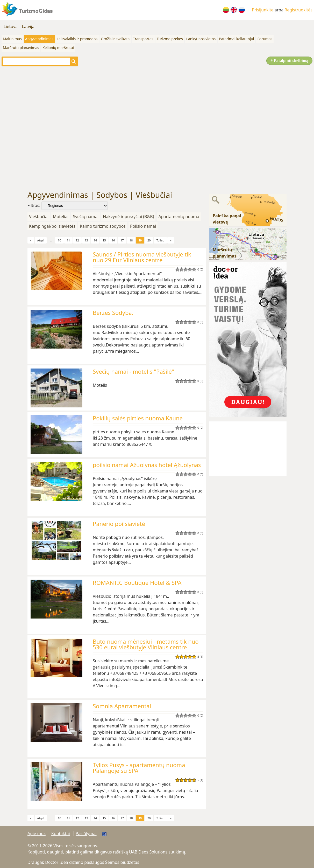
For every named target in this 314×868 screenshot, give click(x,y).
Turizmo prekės (170, 39)
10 (59, 240)
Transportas (143, 39)
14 (95, 240)
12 (77, 240)
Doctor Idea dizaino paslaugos (75, 862)
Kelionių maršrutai (58, 48)
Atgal (41, 240)
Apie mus (37, 834)
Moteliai (61, 217)
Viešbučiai (39, 217)
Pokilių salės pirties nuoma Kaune (138, 418)
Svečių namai (86, 217)
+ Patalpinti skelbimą (289, 61)
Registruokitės (298, 10)
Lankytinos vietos (201, 39)
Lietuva (11, 26)
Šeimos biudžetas (122, 862)
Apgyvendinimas (39, 39)
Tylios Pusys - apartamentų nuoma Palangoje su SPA (139, 768)
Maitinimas (12, 39)
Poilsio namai (143, 226)
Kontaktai (61, 834)
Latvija (28, 26)
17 (122, 240)
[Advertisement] (57, 129)
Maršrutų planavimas (21, 48)
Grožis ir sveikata (115, 39)
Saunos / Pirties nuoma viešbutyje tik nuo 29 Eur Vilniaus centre (142, 257)
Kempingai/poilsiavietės (52, 226)
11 (69, 240)
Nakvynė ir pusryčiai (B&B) (128, 217)
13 (86, 240)
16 (113, 240)
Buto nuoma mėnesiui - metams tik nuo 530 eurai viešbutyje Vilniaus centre (146, 644)
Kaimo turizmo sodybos (103, 226)
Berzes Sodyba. (113, 313)
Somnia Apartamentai (122, 706)
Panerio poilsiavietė (119, 524)
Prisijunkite (263, 10)
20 (149, 240)
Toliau (160, 240)
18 (131, 240)
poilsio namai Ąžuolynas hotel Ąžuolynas (147, 465)
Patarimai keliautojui (236, 39)
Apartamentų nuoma (179, 217)
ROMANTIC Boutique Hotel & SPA (137, 582)
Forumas (265, 39)
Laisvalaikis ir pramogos (77, 39)
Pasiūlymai (86, 834)
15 (104, 240)
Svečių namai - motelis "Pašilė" (133, 371)
